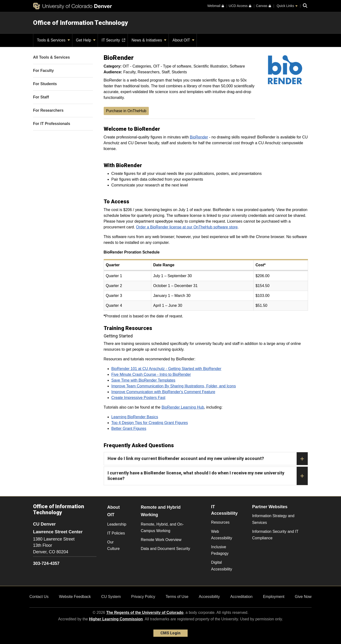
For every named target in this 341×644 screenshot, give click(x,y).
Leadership (117, 524)
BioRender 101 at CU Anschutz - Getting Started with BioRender (166, 369)
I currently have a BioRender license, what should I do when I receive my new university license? (208, 476)
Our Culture (114, 545)
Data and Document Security (166, 549)
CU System (111, 597)
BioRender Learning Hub (183, 407)
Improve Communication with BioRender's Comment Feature (163, 392)
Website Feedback (75, 597)
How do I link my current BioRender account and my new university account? (208, 459)
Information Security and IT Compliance (275, 535)
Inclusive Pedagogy (220, 550)
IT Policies (116, 533)
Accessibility (209, 597)
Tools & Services (53, 40)
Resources (220, 522)
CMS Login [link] (170, 633)
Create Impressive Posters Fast (138, 398)
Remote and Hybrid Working (161, 511)
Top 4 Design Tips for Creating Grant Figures (150, 423)
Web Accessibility (222, 535)
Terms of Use (177, 597)
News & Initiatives (149, 40)
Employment (274, 597)
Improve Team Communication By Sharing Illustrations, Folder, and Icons (174, 386)
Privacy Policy (143, 597)
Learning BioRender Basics (135, 417)
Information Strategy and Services (273, 519)
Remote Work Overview (161, 540)
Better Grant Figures (129, 428)
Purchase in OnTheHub (126, 111)
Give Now (303, 597)
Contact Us (39, 597)
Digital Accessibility (222, 566)
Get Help (86, 40)
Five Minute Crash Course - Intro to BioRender (151, 374)
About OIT (183, 40)
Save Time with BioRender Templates (143, 380)
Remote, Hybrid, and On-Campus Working (162, 528)
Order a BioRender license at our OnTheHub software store (187, 227)
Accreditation (242, 597)
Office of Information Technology (80, 23)
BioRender (199, 137)
